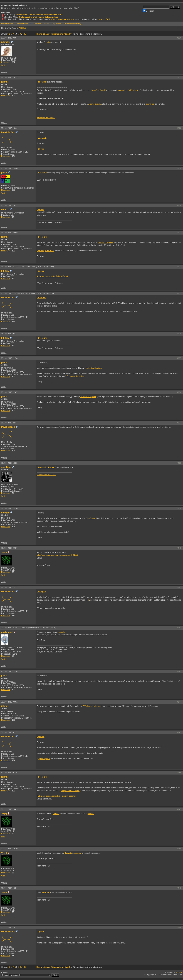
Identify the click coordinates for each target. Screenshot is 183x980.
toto (48, 42)
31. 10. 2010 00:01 (9, 702)
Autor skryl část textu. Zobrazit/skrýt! (52, 276)
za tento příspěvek (88, 397)
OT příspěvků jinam (91, 706)
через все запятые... (46, 117)
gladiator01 (7, 632)
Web (3, 65)
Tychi (4, 553)
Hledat (46, 24)
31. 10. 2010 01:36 (9, 773)
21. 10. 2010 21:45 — (29, 628)
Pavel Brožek (8, 132)
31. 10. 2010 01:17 (9, 732)
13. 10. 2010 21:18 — (27, 267)
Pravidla (37, 24)
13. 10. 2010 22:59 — (27, 293)
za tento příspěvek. (94, 368)
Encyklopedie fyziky (73, 24)
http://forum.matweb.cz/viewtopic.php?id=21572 (57, 555)
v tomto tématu (95, 104)
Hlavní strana (7, 24)
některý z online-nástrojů (62, 19)
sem (87, 600)
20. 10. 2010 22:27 (9, 548)
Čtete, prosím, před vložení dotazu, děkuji (39, 17)
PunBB (179, 972)
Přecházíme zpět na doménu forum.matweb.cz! (39, 15)
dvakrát (91, 814)
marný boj (150, 104)
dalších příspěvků (106, 242)
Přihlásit (22, 28)
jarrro (4, 173)
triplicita (77, 853)
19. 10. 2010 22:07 (9, 392)
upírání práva (44, 758)
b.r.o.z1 (5, 210)
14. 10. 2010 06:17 (9, 334)
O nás (92, 518)
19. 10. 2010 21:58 (9, 358)
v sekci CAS (104, 19)
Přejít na (30, 974)
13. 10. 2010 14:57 (9, 205)
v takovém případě (98, 90)
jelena (4, 82)
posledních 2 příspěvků (128, 90)
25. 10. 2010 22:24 (9, 671)
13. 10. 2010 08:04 (9, 38)
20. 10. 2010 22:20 (9, 508)
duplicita (68, 853)
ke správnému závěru (70, 791)
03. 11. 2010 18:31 (9, 927)
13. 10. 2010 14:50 (9, 168)
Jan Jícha (6, 467)
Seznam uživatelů (23, 24)
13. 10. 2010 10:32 (9, 78)
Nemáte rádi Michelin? (46, 475)
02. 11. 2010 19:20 (9, 849)
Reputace (5, 62)
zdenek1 (6, 42)
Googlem (149, 11)
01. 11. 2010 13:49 (9, 809)
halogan (5, 513)
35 (25, 34)
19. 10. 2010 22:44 (9, 423)
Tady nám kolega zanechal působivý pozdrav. (56, 796)
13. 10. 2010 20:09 (9, 233)
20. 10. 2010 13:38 (9, 463)
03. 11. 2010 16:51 (9, 888)
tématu (62, 632)
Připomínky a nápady (61, 34)
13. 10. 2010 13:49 (9, 128)
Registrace (57, 24)
